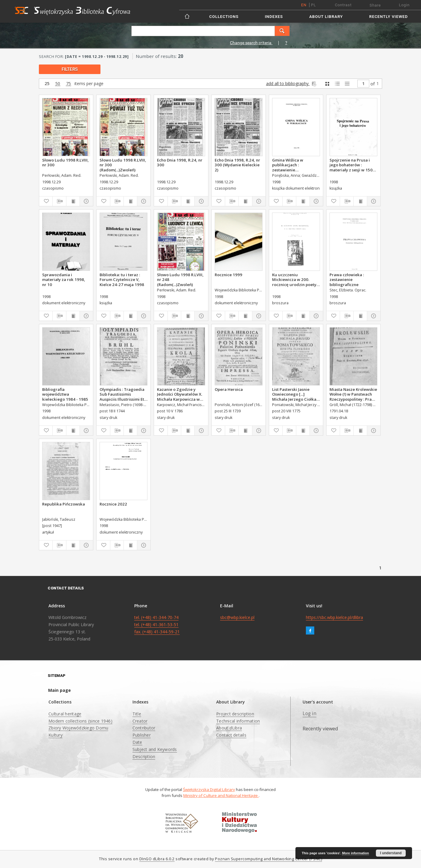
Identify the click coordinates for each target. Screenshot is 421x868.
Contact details (231, 735)
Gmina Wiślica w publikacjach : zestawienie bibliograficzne (288, 165)
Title (137, 714)
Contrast (343, 5)
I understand (391, 853)
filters (70, 69)
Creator (140, 721)
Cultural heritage (65, 714)
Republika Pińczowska (64, 504)
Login (404, 5)
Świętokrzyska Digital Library (209, 789)
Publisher (142, 735)
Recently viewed (389, 17)
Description (144, 756)
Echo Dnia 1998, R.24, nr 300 (180, 162)
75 (68, 84)
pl (314, 5)
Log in (309, 713)
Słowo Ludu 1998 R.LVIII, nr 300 (65, 162)
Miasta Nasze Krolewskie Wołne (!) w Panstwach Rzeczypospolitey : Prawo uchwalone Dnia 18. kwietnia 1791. (353, 394)
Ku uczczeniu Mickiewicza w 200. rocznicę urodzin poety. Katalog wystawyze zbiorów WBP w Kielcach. (296, 279)
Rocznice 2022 (113, 504)
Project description (235, 714)
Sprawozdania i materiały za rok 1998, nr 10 (64, 279)
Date (137, 742)
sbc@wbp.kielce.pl (237, 617)
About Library (326, 17)
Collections (224, 17)
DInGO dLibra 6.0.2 (157, 859)
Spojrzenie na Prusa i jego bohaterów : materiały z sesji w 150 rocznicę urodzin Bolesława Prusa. (351, 165)
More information (356, 853)
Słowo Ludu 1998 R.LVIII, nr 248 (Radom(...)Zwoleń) (180, 279)
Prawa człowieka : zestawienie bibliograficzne (347, 279)
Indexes (274, 17)
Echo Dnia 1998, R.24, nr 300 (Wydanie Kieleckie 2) (237, 165)
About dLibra (229, 728)
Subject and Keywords (155, 749)
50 (58, 84)
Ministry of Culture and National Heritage (221, 795)
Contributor (144, 728)
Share (375, 5)
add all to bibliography (292, 83)
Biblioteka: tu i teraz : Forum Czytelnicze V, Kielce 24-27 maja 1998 (122, 279)
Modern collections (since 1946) (80, 721)
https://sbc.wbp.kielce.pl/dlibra (334, 617)
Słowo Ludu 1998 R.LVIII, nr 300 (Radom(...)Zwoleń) (123, 165)
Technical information (238, 721)
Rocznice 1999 (228, 275)
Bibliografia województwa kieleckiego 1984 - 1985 (65, 394)
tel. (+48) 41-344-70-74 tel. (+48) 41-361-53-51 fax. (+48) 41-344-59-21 (157, 625)
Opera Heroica (229, 389)
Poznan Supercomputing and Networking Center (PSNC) (269, 859)
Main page (60, 690)
